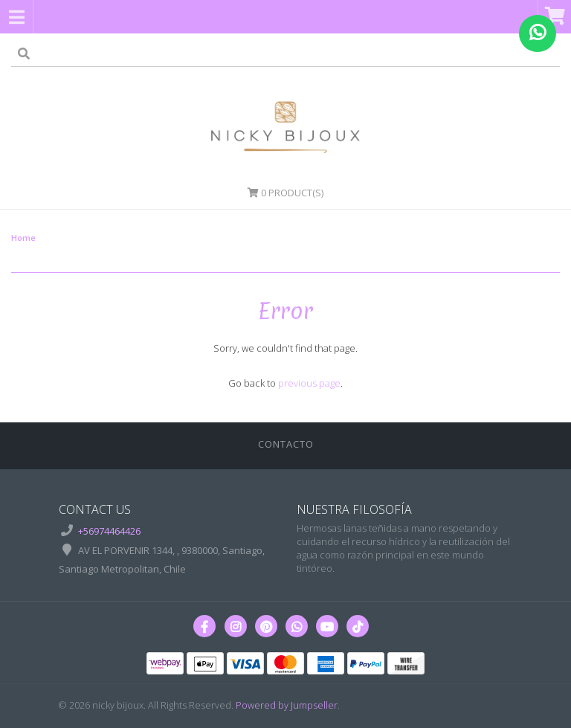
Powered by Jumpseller (287, 705)
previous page (309, 383)
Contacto (286, 444)
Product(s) (285, 193)
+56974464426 (109, 531)
